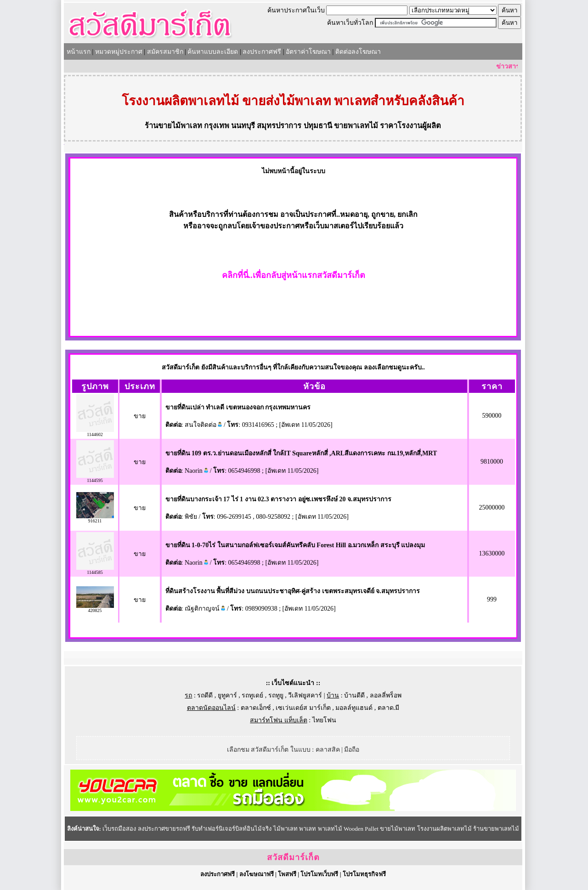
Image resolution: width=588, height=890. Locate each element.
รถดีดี (205, 695)
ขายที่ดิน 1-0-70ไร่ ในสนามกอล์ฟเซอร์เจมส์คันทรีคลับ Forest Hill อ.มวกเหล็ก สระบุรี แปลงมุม (295, 545)
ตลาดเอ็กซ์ (256, 708)
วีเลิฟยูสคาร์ (305, 695)
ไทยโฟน (324, 720)
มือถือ (352, 750)
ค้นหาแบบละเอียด (213, 52)
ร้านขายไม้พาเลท (173, 126)
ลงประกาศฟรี (262, 52)
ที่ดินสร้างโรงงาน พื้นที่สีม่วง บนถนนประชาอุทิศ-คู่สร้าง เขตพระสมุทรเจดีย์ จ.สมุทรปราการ (293, 591)
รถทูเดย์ (252, 695)
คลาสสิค (328, 750)
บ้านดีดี (354, 695)
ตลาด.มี (389, 708)
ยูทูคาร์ (227, 695)
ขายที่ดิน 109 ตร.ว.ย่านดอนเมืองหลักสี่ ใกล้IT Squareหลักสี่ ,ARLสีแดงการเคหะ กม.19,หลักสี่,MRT (301, 453)
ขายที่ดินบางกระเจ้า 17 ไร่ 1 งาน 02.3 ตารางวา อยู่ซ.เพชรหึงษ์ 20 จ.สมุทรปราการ (278, 499)
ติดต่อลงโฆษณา (358, 52)
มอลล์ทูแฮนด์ (354, 708)
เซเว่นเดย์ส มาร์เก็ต (303, 708)
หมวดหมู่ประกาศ (119, 52)
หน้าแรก (79, 52)
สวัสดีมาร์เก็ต (293, 857)
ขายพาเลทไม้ (356, 126)
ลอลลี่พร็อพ (386, 695)
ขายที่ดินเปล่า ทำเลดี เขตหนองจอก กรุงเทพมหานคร (238, 407)
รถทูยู (276, 695)
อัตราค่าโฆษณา (308, 52)
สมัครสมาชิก (165, 52)
